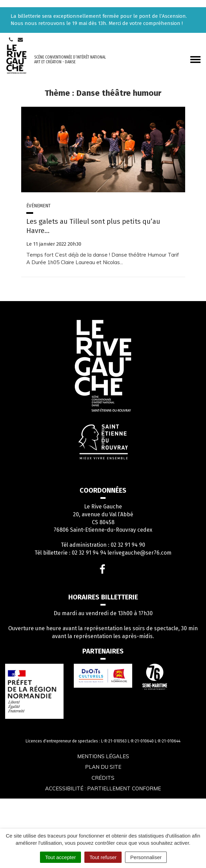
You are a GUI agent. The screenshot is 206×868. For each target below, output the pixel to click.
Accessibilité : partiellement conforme (103, 788)
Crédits (103, 778)
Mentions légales (103, 756)
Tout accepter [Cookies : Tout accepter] (60, 857)
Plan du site (103, 767)
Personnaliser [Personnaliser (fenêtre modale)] (146, 857)
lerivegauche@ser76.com (140, 553)
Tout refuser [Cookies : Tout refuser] (103, 857)
